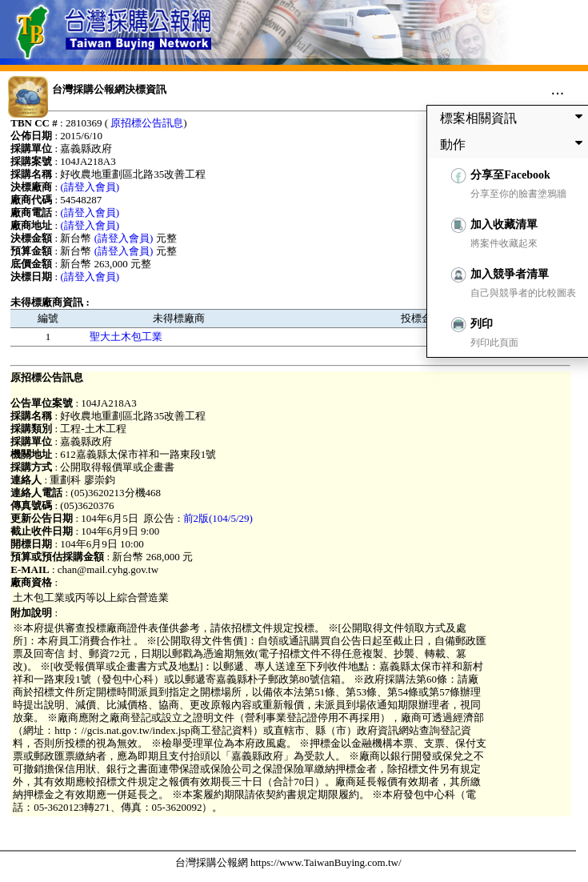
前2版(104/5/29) (218, 518)
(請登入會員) (90, 187)
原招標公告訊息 (147, 123)
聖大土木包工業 (126, 337)
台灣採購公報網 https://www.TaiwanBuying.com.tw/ (288, 862)
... (558, 89)
